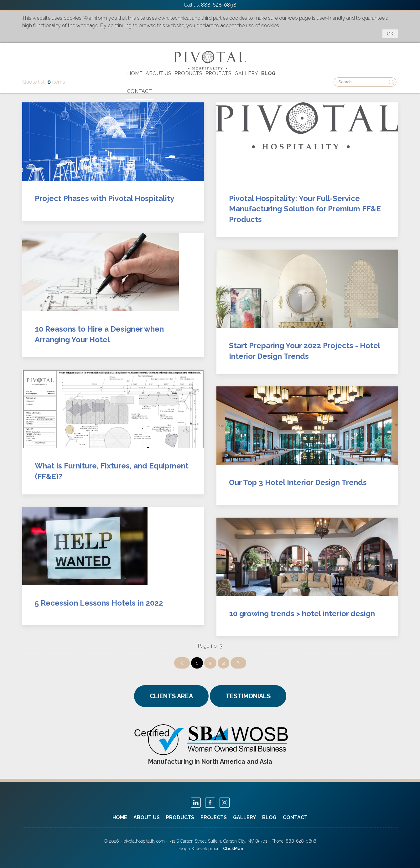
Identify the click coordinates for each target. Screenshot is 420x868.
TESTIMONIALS (248, 696)
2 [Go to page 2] (210, 663)
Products (188, 73)
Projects (218, 73)
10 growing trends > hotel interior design (302, 614)
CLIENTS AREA (171, 696)
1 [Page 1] (197, 663)
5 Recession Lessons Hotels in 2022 (99, 603)
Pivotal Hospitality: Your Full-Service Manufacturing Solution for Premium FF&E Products (305, 209)
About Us (158, 73)
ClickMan (233, 849)
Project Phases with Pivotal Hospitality (104, 198)
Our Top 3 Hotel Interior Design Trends (298, 482)
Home (135, 73)
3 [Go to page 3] (223, 663)
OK (390, 34)
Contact (140, 91)
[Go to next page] (238, 663)
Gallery (246, 73)
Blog (268, 73)
